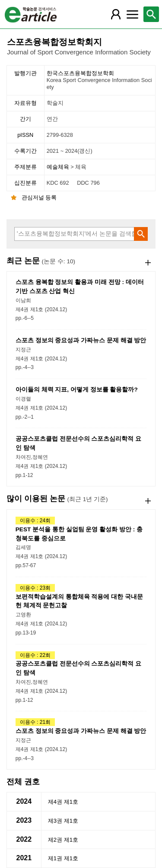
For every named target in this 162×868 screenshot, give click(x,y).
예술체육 (59, 167)
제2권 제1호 (63, 840)
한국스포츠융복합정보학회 (100, 80)
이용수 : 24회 (35, 521)
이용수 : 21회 (35, 722)
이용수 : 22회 (35, 655)
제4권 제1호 (63, 802)
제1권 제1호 (63, 858)
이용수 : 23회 (35, 588)
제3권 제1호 (63, 821)
